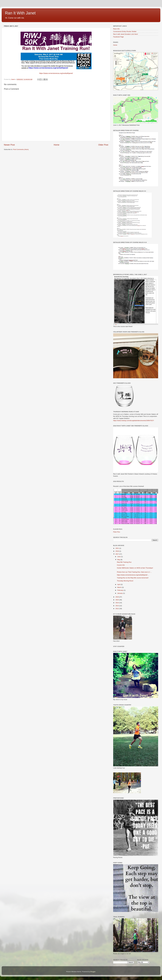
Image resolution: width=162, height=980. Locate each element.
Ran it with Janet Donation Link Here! (126, 34)
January (120, 593)
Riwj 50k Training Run (124, 562)
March (120, 587)
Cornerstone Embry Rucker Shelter (125, 31)
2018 (117, 551)
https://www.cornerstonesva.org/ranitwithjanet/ (56, 73)
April (119, 584)
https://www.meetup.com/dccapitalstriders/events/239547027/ (134, 421)
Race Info (116, 29)
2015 (117, 600)
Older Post (103, 145)
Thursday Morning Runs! (125, 581)
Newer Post (9, 145)
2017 (117, 554)
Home (56, 145)
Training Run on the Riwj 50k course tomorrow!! (133, 578)
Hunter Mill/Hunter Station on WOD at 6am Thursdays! (135, 568)
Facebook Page (118, 37)
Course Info (121, 565)
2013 (117, 606)
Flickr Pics (117, 532)
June (119, 557)
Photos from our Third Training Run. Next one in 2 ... (134, 572)
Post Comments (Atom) (21, 149)
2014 (117, 603)
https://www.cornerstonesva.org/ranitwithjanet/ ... (133, 575)
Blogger (93, 972)
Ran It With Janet (20, 13)
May (119, 560)
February (121, 590)
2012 (117, 609)
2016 (117, 597)
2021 (117, 548)
